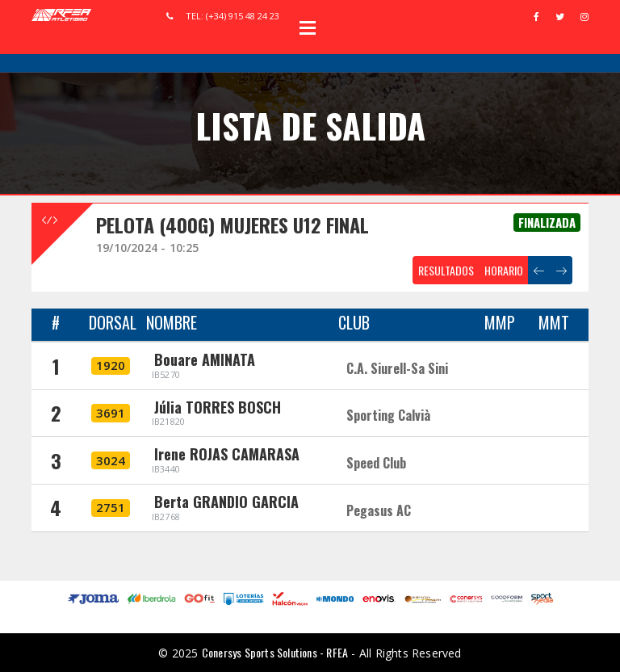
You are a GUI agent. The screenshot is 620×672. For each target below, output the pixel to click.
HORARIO (504, 270)
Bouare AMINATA (205, 359)
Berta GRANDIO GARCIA (226, 502)
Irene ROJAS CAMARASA (227, 454)
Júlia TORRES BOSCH (218, 407)
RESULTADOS (446, 270)
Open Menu (308, 27)
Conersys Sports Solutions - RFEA (275, 652)
